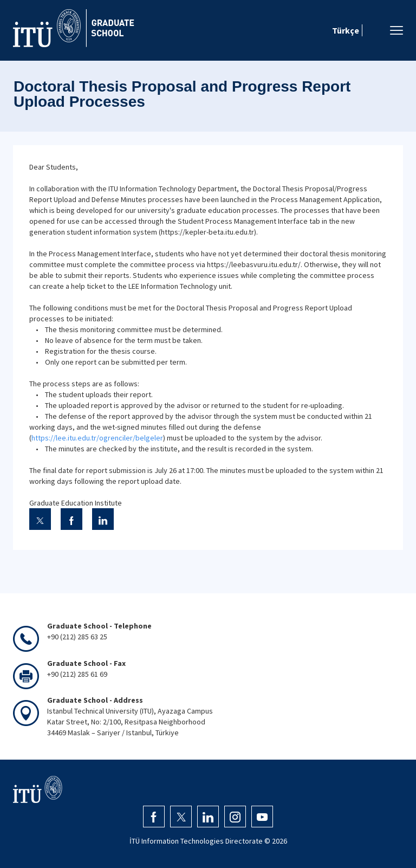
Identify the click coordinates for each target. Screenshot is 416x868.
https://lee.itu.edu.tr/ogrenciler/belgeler (97, 438)
